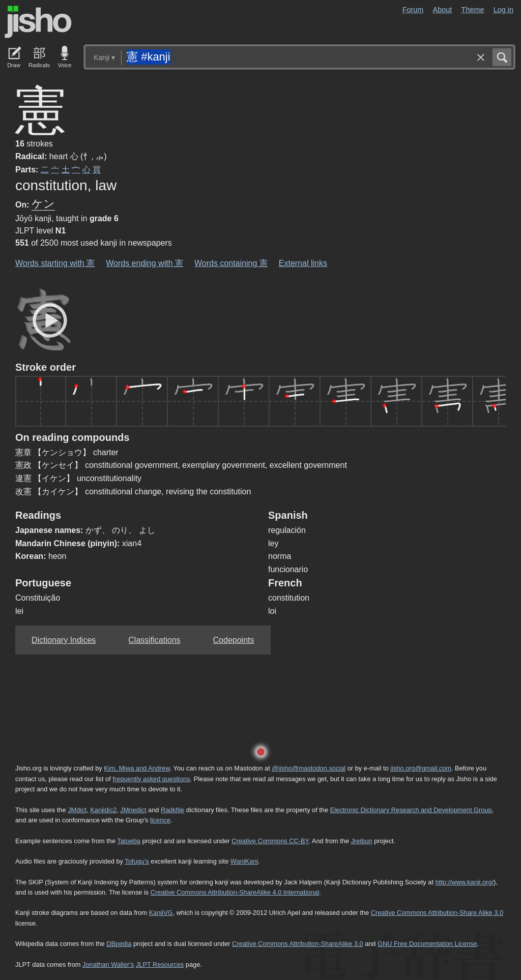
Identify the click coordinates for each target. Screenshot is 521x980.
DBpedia (119, 944)
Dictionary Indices (64, 640)
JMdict (77, 810)
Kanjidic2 (103, 810)
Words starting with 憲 (55, 263)
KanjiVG (161, 913)
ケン (43, 204)
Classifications (154, 640)
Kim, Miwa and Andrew (137, 768)
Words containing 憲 (231, 263)
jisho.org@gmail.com (421, 768)
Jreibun (362, 841)
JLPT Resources (160, 964)
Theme (473, 10)
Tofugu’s (137, 861)
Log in (503, 10)
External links (303, 263)
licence (160, 820)
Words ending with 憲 (144, 263)
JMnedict (133, 810)
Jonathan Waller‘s (108, 964)
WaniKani (244, 861)
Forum (413, 10)
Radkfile (172, 810)
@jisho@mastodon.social (309, 768)
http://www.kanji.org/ (465, 882)
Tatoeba (129, 841)
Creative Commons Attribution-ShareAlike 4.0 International (235, 892)
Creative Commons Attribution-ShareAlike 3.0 (297, 944)
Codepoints (234, 640)
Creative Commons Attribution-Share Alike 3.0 (437, 913)
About (443, 10)
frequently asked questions (151, 779)
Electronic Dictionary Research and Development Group (411, 810)
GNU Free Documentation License (427, 944)
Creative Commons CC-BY (270, 841)
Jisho (38, 22)
